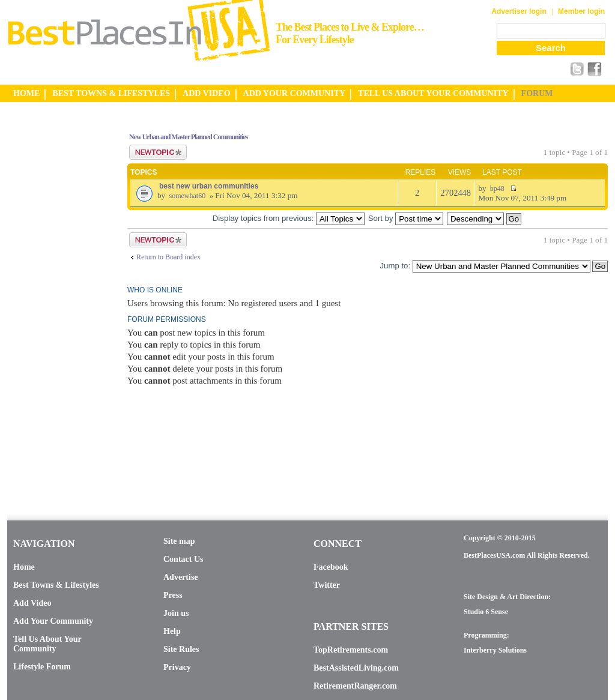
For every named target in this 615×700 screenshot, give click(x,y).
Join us (176, 613)
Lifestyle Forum (42, 667)
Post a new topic (158, 152)
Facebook (331, 567)
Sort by (406, 218)
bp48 (497, 189)
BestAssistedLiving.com (356, 668)
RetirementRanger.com (355, 686)
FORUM (537, 93)
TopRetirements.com (351, 650)
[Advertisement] (55, 302)
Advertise (181, 577)
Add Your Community (53, 621)
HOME (26, 93)
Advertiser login (519, 11)
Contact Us (183, 559)
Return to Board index (168, 257)
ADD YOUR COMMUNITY (295, 93)
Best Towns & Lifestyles (56, 585)
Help (172, 631)
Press (173, 595)
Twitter (327, 585)
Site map (179, 541)
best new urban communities (209, 186)
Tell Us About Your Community (47, 644)
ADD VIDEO (206, 93)
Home (24, 567)
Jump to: (395, 266)
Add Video (32, 603)
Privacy (177, 667)
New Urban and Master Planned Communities (188, 137)
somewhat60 (187, 196)
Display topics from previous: (289, 218)
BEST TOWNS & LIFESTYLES (111, 93)
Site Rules (181, 649)
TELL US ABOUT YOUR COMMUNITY (433, 93)
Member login (581, 11)
